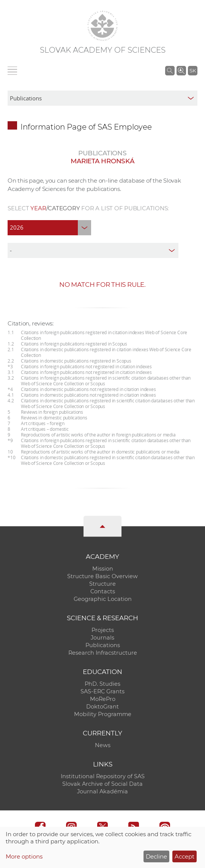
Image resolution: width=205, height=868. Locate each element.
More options (24, 856)
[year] (49, 228)
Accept (184, 856)
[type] (93, 250)
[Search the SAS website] (170, 70)
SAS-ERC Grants (102, 691)
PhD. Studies (102, 684)
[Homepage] (102, 26)
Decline (156, 856)
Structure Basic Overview (102, 576)
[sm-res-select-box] (102, 98)
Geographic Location (103, 599)
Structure (102, 584)
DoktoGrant (102, 707)
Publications (103, 645)
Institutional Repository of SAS (103, 776)
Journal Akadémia (102, 791)
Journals (102, 638)
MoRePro (103, 699)
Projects (103, 630)
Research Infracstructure (103, 653)
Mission (103, 569)
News (103, 745)
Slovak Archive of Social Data (102, 784)
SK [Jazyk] (193, 70)
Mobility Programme (103, 714)
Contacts (103, 591)
